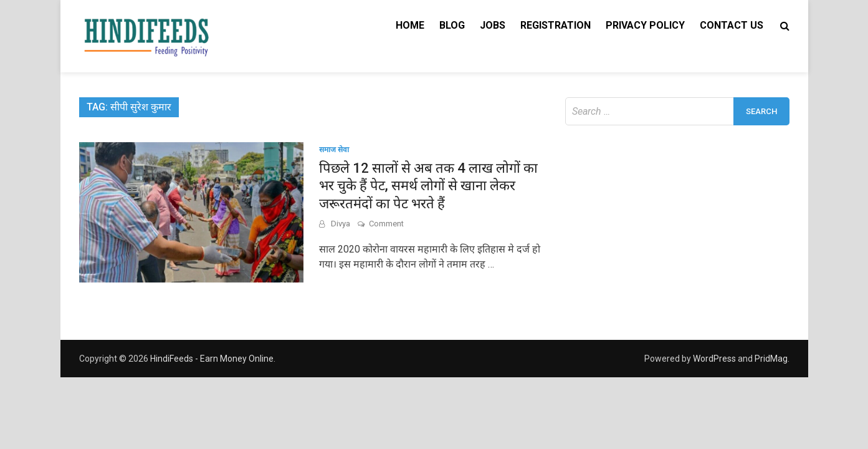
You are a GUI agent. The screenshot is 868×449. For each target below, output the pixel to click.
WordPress (714, 359)
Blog (452, 25)
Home (410, 25)
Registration (556, 25)
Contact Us (732, 25)
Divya (341, 224)
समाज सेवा (334, 150)
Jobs (493, 25)
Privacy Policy (645, 25)
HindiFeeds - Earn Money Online (212, 359)
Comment (386, 224)
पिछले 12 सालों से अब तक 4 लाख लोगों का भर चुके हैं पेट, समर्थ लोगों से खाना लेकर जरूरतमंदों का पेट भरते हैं (428, 186)
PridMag (771, 359)
